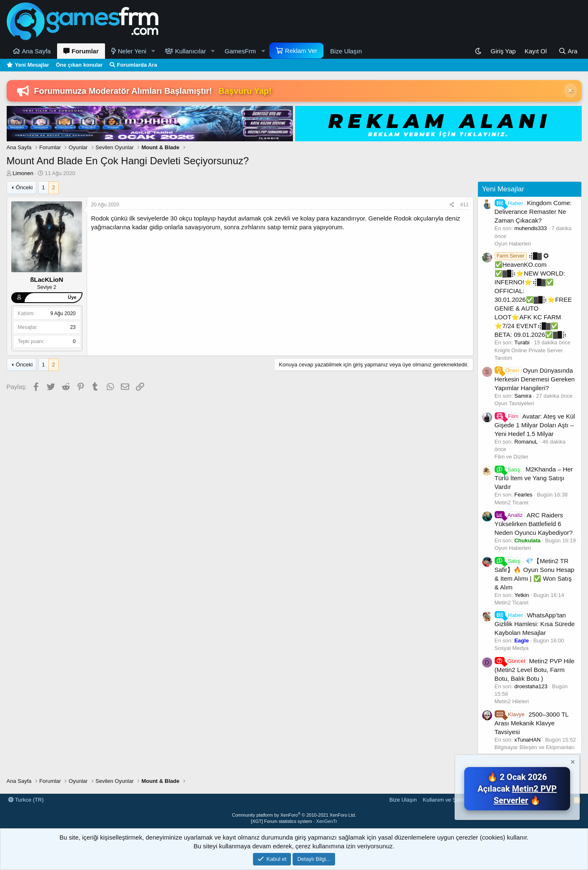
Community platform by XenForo (294, 815)
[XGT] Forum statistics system (294, 821)
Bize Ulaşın (346, 51)
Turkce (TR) (26, 800)
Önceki (24, 187)
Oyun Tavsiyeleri (514, 403)
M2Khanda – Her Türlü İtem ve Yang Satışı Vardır (534, 478)
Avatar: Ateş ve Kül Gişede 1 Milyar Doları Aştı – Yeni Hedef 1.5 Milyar (535, 425)
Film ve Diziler (512, 457)
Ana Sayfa (36, 51)
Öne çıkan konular (79, 65)
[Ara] (568, 51)
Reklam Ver (301, 51)
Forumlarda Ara (137, 65)
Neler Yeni (132, 51)
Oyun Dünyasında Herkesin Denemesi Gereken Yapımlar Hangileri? (535, 379)
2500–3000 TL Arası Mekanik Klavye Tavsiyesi (532, 723)
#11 (464, 205)
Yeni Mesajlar (32, 65)
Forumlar (85, 51)
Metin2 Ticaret (512, 503)
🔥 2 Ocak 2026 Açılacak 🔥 (517, 789)
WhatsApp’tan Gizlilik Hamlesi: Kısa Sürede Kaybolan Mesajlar (535, 624)
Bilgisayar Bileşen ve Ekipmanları (535, 747)
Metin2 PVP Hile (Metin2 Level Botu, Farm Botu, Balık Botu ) (535, 670)
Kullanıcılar (190, 51)
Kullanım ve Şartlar (446, 800)
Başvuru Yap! (245, 91)
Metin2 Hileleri (512, 701)
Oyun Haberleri (513, 244)
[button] (153, 51)
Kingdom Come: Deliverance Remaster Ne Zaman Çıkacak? (533, 212)
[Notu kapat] (572, 763)
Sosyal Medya (512, 648)
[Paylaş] (452, 205)
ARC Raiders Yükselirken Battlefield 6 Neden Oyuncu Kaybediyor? (534, 524)
